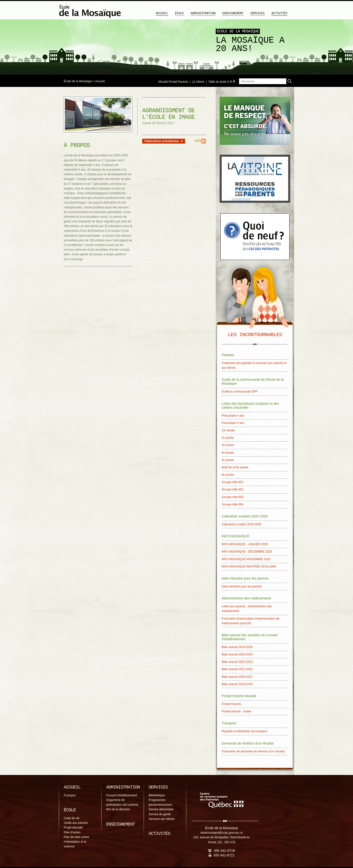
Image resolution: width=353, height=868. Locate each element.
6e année (228, 475)
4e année (228, 453)
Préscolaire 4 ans (233, 416)
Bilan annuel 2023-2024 (237, 654)
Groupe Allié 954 (233, 504)
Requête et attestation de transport (244, 731)
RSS (198, 141)
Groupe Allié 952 (233, 489)
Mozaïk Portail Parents (173, 82)
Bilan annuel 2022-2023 (237, 662)
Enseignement (233, 14)
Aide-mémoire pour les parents (242, 586)
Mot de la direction (118, 809)
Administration (203, 14)
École (179, 14)
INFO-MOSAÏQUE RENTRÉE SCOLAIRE (249, 567)
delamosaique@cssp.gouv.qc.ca (222, 833)
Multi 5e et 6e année (235, 467)
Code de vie (72, 818)
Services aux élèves (162, 819)
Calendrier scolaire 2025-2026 (241, 524)
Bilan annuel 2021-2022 (237, 669)
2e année (228, 438)
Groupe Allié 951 (233, 482)
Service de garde (160, 814)
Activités (279, 14)
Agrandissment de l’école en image (168, 114)
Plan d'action (72, 832)
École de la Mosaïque (78, 81)
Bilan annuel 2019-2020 (237, 684)
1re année (228, 430)
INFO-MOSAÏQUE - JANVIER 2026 (245, 544)
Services (258, 14)
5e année (228, 460)
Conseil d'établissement (122, 795)
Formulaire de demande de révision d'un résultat (253, 751)
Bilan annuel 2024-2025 (237, 647)
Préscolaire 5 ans (233, 423)
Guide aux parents (76, 823)
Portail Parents (231, 704)
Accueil (162, 14)
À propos (70, 795)
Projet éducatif (73, 827)
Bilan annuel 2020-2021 (237, 677)
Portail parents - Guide (236, 711)
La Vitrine (198, 82)
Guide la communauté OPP (240, 392)
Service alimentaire (161, 809)
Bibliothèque (157, 795)
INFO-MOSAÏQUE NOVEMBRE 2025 (246, 559)
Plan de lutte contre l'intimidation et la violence (76, 842)
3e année (228, 445)
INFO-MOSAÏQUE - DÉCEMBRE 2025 (247, 552)
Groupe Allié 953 (233, 497)
